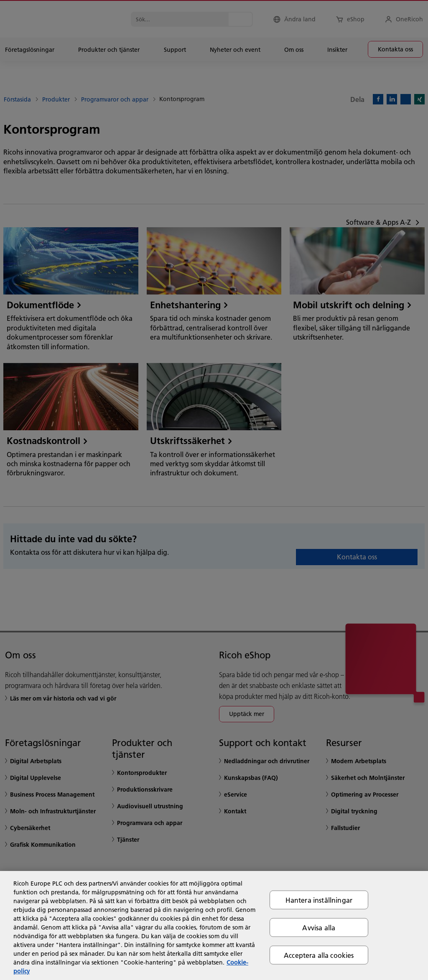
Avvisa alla (319, 927)
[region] (214, 925)
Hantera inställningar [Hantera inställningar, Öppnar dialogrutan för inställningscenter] (319, 900)
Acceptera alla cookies (319, 955)
